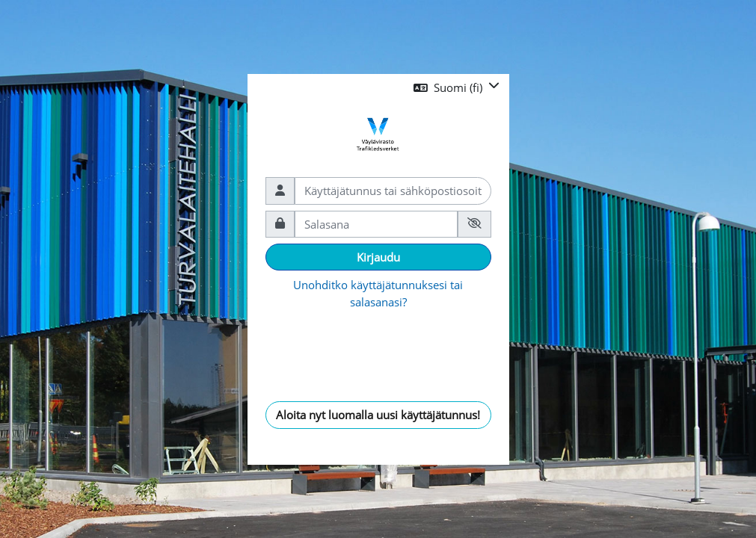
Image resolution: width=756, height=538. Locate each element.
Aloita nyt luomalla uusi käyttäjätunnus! (378, 415)
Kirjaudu (378, 257)
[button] (457, 87)
